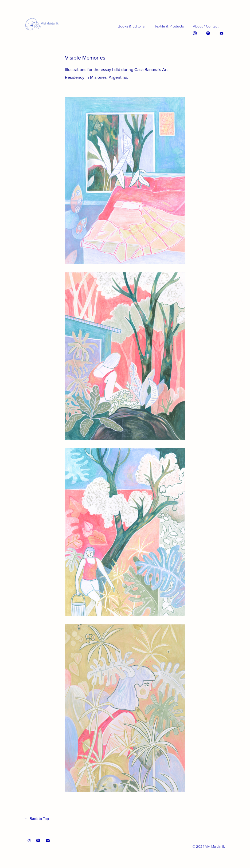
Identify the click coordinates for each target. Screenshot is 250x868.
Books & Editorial (132, 26)
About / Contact (206, 26)
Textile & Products (169, 26)
